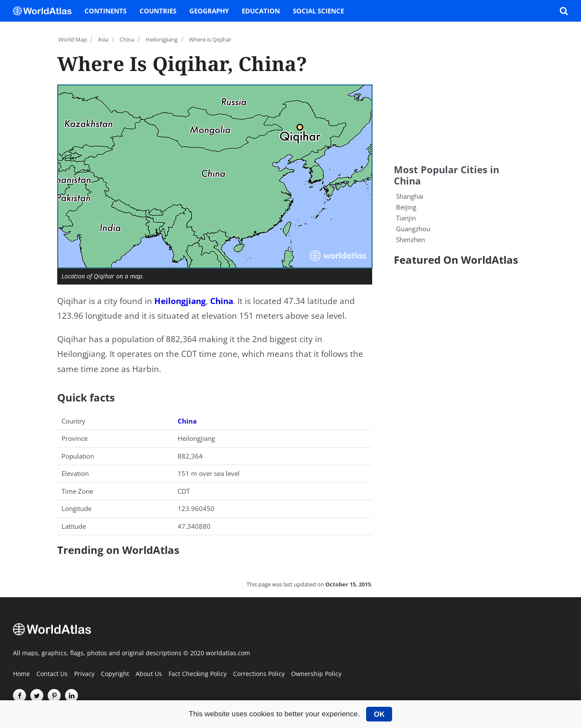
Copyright (115, 674)
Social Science (318, 11)
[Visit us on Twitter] (37, 696)
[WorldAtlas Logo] (45, 11)
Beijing (406, 207)
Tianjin (406, 218)
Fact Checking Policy (198, 674)
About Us (149, 674)
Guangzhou (413, 229)
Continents (105, 11)
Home (21, 674)
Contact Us (52, 674)
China (222, 301)
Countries (158, 11)
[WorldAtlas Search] (564, 11)
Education (261, 11)
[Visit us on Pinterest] (54, 696)
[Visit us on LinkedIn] (71, 696)
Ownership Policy (316, 674)
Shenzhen (411, 239)
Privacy (84, 674)
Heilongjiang (180, 301)
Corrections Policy (259, 674)
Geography (209, 11)
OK (379, 714)
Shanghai (410, 196)
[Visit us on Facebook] (19, 696)
